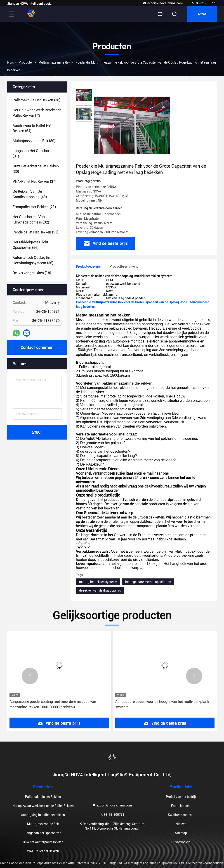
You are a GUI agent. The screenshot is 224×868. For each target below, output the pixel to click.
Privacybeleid (181, 842)
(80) (34, 141)
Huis (11, 62)
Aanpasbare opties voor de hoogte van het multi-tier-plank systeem (162, 704)
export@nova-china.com (163, 3)
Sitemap (181, 833)
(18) (32, 273)
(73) (37, 113)
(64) (32, 128)
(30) (36, 169)
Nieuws (181, 824)
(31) (34, 153)
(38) (37, 100)
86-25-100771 (204, 3)
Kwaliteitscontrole (181, 815)
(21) (34, 207)
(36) (33, 260)
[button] (30, 676)
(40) (30, 194)
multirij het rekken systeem (98, 582)
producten (26, 62)
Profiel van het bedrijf (181, 797)
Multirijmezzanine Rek (54, 62)
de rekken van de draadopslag (100, 590)
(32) (31, 220)
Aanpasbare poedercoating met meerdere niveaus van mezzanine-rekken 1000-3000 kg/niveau (53, 704)
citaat (202, 14)
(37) (34, 182)
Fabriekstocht (181, 806)
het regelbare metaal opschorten (148, 582)
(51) (35, 232)
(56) (30, 245)
